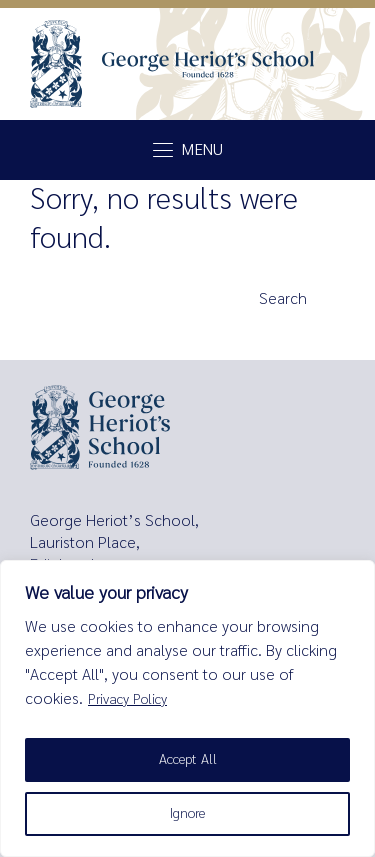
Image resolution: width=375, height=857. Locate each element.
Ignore (187, 813)
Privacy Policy (127, 699)
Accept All (188, 759)
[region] (187, 708)
